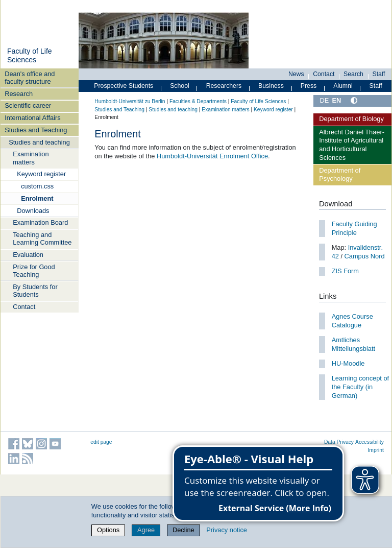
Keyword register (41, 174)
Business (271, 86)
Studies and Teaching (36, 130)
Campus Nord (365, 256)
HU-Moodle (348, 363)
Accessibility (370, 442)
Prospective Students (124, 86)
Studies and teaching (39, 142)
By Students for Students (35, 291)
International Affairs (32, 118)
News (296, 74)
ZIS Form (345, 271)
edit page (101, 442)
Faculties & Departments (198, 101)
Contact (24, 307)
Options (108, 530)
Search (353, 74)
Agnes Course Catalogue (352, 321)
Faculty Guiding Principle (354, 228)
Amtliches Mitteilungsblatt (353, 344)
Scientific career (28, 105)
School (180, 86)
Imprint (376, 450)
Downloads (33, 211)
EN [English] (336, 100)
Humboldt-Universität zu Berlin (130, 101)
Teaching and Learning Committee (42, 239)
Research (19, 94)
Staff (379, 74)
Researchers (224, 86)
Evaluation (28, 255)
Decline (183, 530)
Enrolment (37, 198)
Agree (146, 530)
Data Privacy (339, 442)
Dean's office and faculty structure (30, 78)
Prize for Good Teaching (34, 271)
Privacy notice (227, 530)
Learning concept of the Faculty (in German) (360, 387)
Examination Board (40, 222)
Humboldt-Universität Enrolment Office (212, 156)
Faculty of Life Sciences (30, 56)
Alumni (343, 86)
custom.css (37, 186)
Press (309, 86)
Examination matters (31, 158)
